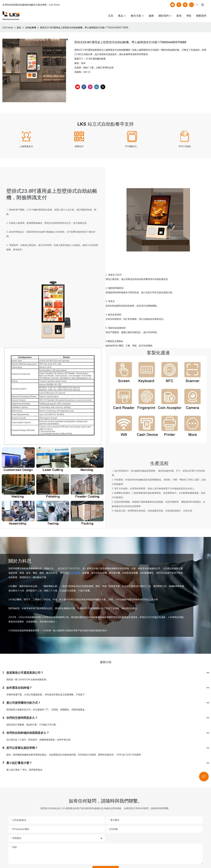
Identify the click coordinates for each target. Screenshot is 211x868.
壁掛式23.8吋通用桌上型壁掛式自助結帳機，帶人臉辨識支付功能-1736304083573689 (84, 28)
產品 (19, 28)
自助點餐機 (31, 28)
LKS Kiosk (8, 28)
